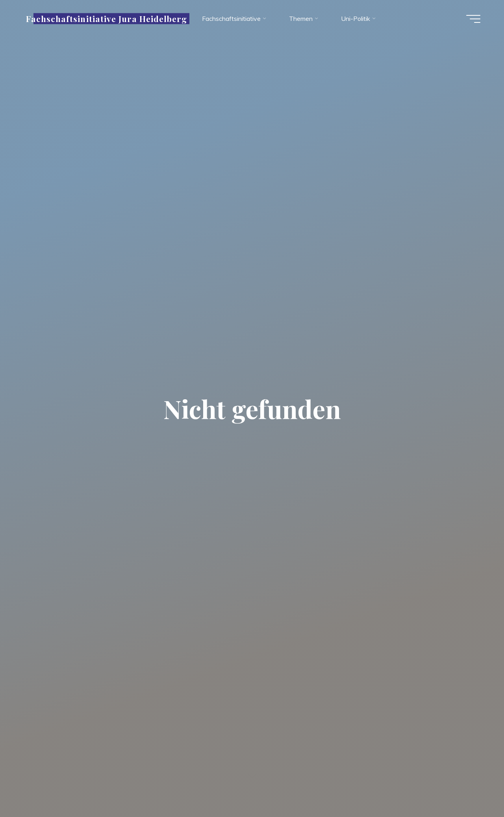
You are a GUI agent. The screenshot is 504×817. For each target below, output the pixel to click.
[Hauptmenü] (473, 19)
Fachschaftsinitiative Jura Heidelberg (107, 19)
